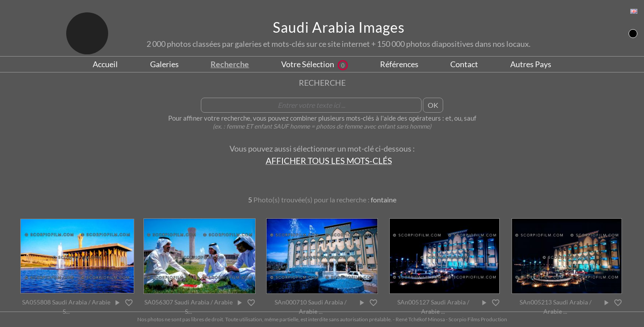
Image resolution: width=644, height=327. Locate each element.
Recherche (230, 64)
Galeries (164, 64)
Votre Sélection (314, 64)
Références (399, 64)
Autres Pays (531, 64)
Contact (464, 64)
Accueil (105, 64)
